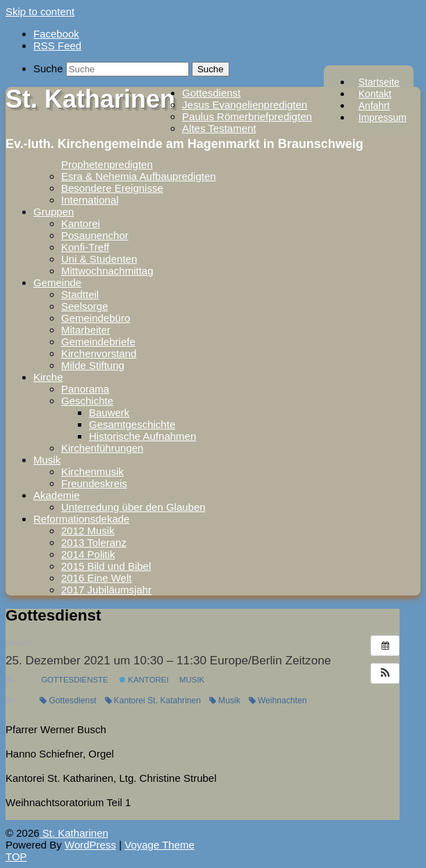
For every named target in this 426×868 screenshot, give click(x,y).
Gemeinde (57, 282)
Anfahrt (374, 106)
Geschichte (87, 401)
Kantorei (81, 223)
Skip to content (40, 11)
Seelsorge (85, 306)
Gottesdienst (211, 93)
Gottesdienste (75, 680)
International (90, 200)
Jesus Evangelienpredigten (245, 105)
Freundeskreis (94, 483)
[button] (385, 673)
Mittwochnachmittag (107, 271)
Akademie (57, 495)
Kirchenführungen (102, 448)
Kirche (48, 377)
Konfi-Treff (85, 247)
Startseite (379, 82)
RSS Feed (57, 46)
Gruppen (54, 212)
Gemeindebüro (96, 318)
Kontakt (375, 94)
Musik (47, 460)
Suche (48, 68)
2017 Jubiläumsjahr (106, 590)
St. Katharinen (90, 99)
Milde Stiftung (93, 365)
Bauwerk (109, 412)
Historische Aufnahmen (142, 436)
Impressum (383, 117)
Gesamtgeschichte (132, 424)
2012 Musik (88, 531)
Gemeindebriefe (98, 342)
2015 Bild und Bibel (106, 566)
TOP (16, 857)
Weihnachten (278, 701)
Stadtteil (80, 294)
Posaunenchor (95, 235)
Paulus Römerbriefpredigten (247, 116)
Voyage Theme (159, 845)
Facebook (56, 34)
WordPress (90, 845)
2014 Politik (88, 554)
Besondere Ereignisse (112, 188)
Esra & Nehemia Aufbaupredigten (139, 176)
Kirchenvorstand (99, 353)
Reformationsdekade (81, 519)
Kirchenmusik (92, 472)
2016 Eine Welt (96, 578)
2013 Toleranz (94, 542)
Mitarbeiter (86, 330)
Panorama (85, 389)
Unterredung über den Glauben (133, 507)
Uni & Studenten (99, 259)
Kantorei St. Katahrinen (153, 701)
